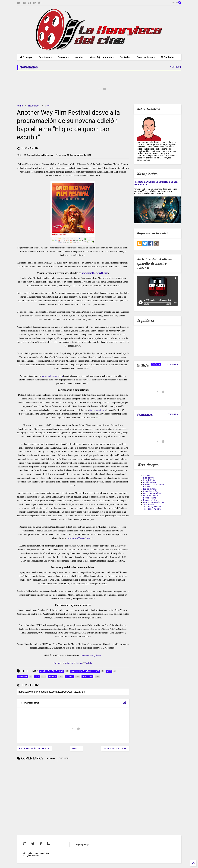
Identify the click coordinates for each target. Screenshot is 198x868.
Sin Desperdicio (97, 410)
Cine (47, 106)
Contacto (167, 57)
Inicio (76, 749)
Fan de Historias (150, 489)
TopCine (156, 364)
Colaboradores (146, 57)
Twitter (79, 663)
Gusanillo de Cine (151, 491)
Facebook (58, 663)
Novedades (34, 106)
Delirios (147, 487)
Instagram (69, 663)
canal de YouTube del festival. (80, 538)
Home (20, 106)
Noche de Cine (150, 498)
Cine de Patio (149, 480)
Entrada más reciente (34, 749)
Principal (26, 57)
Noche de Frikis (150, 500)
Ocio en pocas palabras (154, 502)
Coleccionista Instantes (154, 485)
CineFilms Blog (150, 482)
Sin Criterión (149, 505)
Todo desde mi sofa (152, 509)
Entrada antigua (115, 749)
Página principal (83, 845)
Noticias (79, 57)
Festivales (125, 57)
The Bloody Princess (152, 507)
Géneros (63, 57)
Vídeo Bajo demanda (102, 57)
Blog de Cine (149, 478)
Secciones (46, 57)
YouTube (88, 663)
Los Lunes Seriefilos (152, 493)
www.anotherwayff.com (95, 273)
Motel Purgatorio (150, 496)
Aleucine (147, 476)
